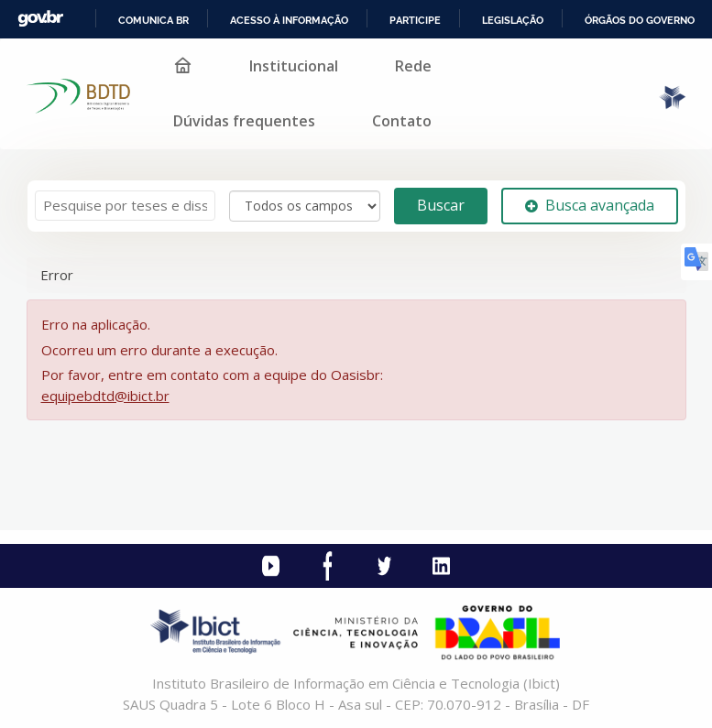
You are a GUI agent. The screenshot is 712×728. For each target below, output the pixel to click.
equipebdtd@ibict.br (105, 396)
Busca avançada (590, 205)
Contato (402, 121)
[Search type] (305, 206)
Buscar (441, 205)
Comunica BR (153, 20)
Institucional (294, 66)
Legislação (513, 20)
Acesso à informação (289, 20)
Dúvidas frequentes (244, 121)
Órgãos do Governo (640, 20)
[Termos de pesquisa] (125, 206)
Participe (415, 20)
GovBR (40, 19)
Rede (413, 66)
